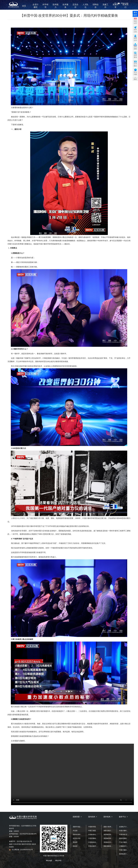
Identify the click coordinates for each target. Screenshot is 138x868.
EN (127, 3)
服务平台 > (123, 817)
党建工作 (105, 7)
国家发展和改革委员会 (80, 834)
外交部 (75, 831)
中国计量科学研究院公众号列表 (54, 856)
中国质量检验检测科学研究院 (98, 838)
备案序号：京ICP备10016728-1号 (20, 841)
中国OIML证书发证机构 (127, 834)
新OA (123, 3)
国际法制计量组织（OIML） (113, 831)
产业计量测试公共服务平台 (128, 842)
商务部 (75, 846)
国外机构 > (108, 817)
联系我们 (125, 7)
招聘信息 (96, 7)
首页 (25, 7)
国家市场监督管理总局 (80, 827)
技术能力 (56, 7)
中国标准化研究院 (94, 834)
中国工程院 (92, 831)
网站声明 (58, 861)
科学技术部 (77, 838)
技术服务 (65, 7)
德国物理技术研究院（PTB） (113, 834)
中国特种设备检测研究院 (97, 842)
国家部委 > (77, 817)
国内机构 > (93, 817)
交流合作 (75, 7)
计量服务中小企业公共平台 (128, 846)
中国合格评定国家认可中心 (97, 846)
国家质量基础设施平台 (127, 838)
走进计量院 (35, 7)
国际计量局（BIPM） (111, 827)
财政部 (75, 842)
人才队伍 (85, 7)
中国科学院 (92, 827)
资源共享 (115, 7)
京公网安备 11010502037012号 (21, 850)
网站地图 (49, 861)
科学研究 (45, 7)
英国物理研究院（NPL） (112, 838)
